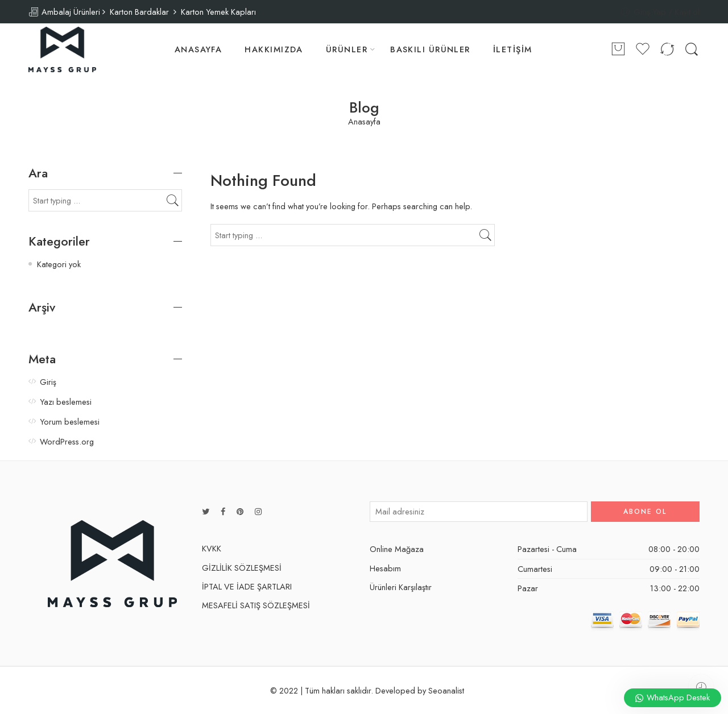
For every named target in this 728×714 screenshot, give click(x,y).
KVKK (212, 548)
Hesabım (385, 568)
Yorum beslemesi (70, 422)
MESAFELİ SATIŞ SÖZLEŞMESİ (256, 605)
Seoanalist (446, 690)
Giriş (48, 382)
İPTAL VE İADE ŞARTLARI (247, 586)
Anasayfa (364, 122)
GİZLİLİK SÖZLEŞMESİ (242, 568)
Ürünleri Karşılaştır (401, 587)
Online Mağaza (397, 549)
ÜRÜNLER (347, 49)
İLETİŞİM (513, 49)
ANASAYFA (198, 49)
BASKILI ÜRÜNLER (430, 49)
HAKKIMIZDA (274, 49)
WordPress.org (67, 441)
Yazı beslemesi (66, 402)
